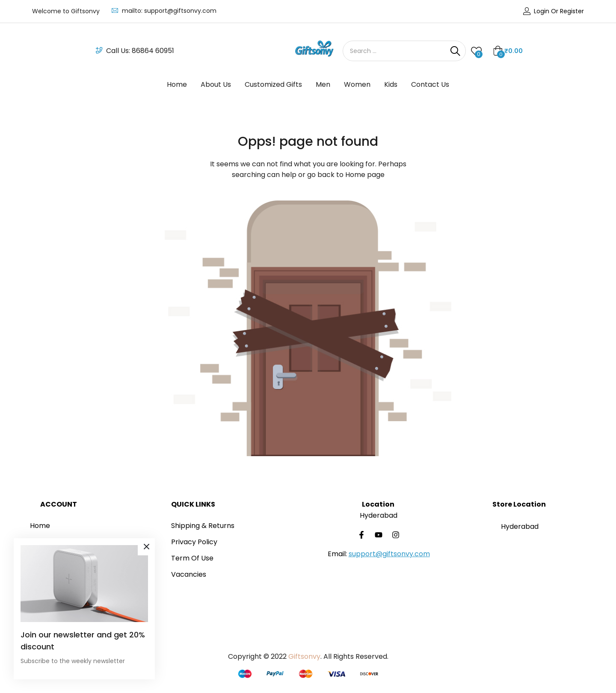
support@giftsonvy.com (389, 554)
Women (357, 84)
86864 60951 (153, 51)
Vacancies (189, 574)
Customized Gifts (273, 84)
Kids (391, 84)
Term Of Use (192, 558)
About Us (216, 84)
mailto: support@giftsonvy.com (169, 11)
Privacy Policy (194, 542)
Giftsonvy (304, 656)
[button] (508, 51)
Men (323, 84)
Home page (365, 175)
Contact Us (430, 84)
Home (177, 84)
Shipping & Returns (203, 526)
